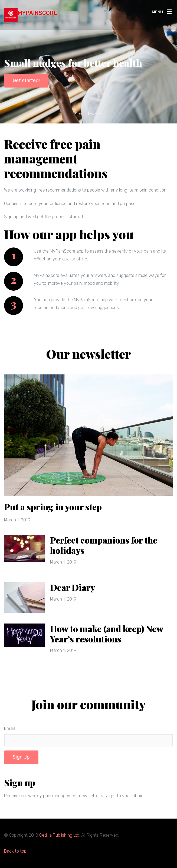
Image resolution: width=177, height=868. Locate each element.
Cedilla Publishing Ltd (59, 835)
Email (9, 728)
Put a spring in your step (53, 507)
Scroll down (89, 114)
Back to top (15, 851)
